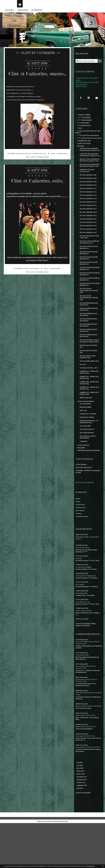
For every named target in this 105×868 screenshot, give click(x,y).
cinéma (46, 166)
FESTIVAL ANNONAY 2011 (89, 205)
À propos (37, 12)
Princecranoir (80, 681)
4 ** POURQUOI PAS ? (85, 129)
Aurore (78, 778)
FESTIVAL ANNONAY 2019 (89, 234)
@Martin (79, 757)
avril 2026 (80, 809)
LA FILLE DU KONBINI (84, 606)
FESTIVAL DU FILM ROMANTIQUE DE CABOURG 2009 (90, 322)
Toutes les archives (84, 838)
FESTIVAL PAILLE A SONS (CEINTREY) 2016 (88, 386)
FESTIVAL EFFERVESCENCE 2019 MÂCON (89, 340)
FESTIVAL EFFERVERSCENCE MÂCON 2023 (90, 334)
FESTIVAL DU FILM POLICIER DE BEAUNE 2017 (90, 308)
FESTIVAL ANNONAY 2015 (89, 219)
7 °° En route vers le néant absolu (89, 139)
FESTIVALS (81, 153)
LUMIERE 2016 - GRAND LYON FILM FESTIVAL (90, 410)
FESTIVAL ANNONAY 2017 (89, 226)
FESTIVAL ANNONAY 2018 (89, 230)
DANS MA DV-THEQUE (88, 452)
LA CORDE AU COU (83, 641)
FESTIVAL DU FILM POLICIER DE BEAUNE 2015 (90, 297)
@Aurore (79, 746)
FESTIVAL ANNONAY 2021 (89, 241)
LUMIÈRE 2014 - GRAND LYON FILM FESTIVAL (90, 427)
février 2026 (81, 815)
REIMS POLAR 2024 (86, 431)
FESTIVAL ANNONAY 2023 (89, 244)
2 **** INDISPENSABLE (85, 123)
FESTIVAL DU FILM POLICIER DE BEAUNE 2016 (90, 303)
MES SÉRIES (82, 484)
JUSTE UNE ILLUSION (84, 650)
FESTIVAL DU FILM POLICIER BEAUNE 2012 (90, 269)
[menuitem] (10, 12)
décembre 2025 (82, 821)
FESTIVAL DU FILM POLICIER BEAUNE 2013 (90, 275)
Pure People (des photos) (84, 506)
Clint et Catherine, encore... (37, 78)
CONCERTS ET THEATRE (88, 449)
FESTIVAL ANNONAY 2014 (89, 216)
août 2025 (80, 833)
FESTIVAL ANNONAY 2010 (89, 202)
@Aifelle (79, 719)
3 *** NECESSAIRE (84, 126)
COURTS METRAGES (85, 150)
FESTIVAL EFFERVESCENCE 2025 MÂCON (89, 351)
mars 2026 (80, 812)
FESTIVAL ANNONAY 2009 (89, 198)
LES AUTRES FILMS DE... (88, 465)
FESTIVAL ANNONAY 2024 (89, 248)
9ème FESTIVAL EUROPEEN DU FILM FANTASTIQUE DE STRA (89, 180)
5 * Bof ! (80, 132)
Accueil (10, 12)
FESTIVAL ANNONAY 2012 (89, 209)
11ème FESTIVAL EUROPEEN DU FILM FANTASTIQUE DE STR (90, 165)
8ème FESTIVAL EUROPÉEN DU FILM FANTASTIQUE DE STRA (89, 172)
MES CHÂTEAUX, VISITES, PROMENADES (88, 473)
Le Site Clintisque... (82, 503)
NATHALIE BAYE (82, 633)
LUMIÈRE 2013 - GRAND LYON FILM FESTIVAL (90, 421)
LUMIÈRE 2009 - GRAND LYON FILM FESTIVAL (90, 416)
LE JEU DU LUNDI (86, 461)
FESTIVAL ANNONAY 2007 (89, 191)
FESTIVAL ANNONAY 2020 (89, 237)
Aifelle (78, 732)
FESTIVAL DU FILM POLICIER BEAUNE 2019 (90, 286)
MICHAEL (79, 597)
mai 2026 (80, 806)
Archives (23, 12)
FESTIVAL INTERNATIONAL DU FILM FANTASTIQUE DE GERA (89, 369)
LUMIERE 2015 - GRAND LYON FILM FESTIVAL (90, 405)
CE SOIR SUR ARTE (83, 587)
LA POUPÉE (80, 624)
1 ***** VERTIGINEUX (85, 120)
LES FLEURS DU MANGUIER (86, 615)
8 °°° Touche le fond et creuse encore (87, 143)
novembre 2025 (82, 824)
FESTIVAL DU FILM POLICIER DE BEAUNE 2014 (90, 291)
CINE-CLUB (84, 445)
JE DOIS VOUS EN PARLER (31, 284)
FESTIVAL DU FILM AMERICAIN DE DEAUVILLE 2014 (89, 262)
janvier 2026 (81, 818)
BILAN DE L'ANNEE (86, 441)
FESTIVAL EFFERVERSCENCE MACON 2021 (90, 329)
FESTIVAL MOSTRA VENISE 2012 (89, 375)
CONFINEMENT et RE (85, 147)
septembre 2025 (82, 830)
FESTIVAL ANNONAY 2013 (89, 212)
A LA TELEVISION (86, 438)
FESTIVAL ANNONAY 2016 (89, 223)
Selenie (78, 695)
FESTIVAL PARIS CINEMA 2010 (88, 392)
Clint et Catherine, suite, (37, 192)
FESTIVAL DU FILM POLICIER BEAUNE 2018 (90, 280)
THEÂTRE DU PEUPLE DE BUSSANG (85, 488)
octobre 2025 (81, 827)
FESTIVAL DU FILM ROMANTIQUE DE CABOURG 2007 (90, 315)
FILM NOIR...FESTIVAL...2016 (89, 400)
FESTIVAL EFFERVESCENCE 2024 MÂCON (89, 345)
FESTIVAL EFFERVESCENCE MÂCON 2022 (89, 362)
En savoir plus (91, 866)
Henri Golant (80, 549)
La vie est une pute (84, 481)
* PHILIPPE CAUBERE (85, 117)
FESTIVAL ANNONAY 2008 (89, 195)
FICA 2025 (83, 396)
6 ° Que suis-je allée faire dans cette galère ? (87, 135)
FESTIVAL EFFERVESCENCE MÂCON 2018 (89, 357)
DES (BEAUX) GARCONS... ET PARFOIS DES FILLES (31, 162)
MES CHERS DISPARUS (87, 468)
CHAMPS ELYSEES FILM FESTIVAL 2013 (88, 186)
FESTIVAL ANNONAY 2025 (89, 251)
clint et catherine (37, 166)
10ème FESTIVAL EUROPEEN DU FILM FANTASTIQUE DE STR (90, 157)
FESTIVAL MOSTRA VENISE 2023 (89, 381)
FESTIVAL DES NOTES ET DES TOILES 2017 (88, 256)
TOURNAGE (84, 477)
